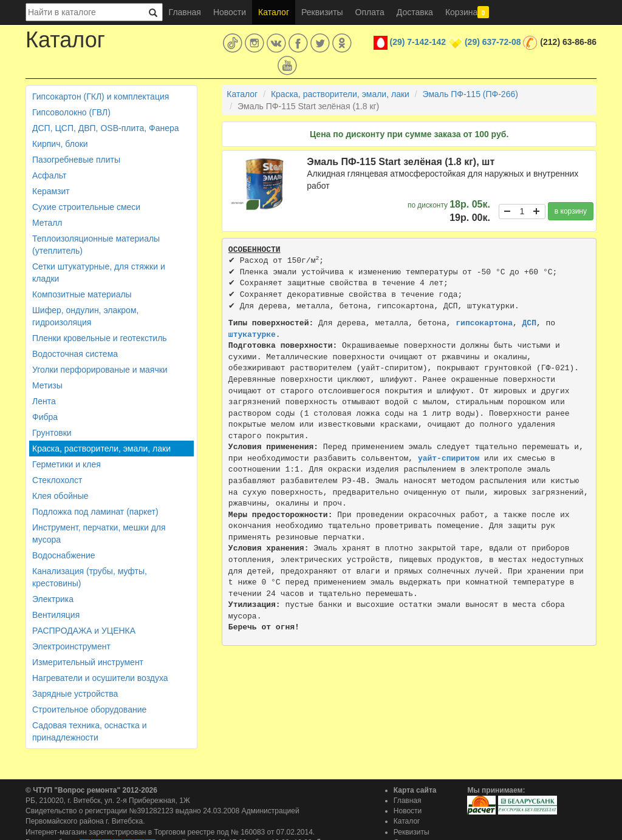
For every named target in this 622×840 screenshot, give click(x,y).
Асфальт (49, 175)
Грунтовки (52, 433)
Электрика (53, 599)
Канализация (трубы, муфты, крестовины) (90, 577)
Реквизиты (322, 12)
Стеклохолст (57, 480)
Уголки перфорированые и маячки (100, 370)
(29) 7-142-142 (418, 42)
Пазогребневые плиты (76, 160)
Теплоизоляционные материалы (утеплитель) (96, 245)
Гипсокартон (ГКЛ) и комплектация (101, 97)
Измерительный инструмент (88, 662)
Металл (47, 223)
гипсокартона (484, 323)
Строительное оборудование (89, 710)
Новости (230, 12)
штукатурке (252, 335)
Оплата (370, 12)
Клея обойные (60, 496)
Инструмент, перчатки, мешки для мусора (99, 533)
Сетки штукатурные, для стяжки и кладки (99, 273)
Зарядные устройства (75, 694)
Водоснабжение (64, 555)
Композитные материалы (82, 294)
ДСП (529, 323)
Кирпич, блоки (60, 144)
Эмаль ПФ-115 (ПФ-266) (470, 94)
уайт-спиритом (449, 459)
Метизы (47, 385)
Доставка (415, 12)
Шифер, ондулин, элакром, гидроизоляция (85, 316)
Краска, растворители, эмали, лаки (101, 449)
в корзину (571, 211)
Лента (44, 401)
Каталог (274, 12)
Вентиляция (56, 615)
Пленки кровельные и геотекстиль (100, 338)
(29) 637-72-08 (493, 42)
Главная (185, 12)
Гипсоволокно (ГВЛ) (71, 112)
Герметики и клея (67, 464)
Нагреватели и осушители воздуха (100, 678)
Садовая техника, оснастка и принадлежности (89, 731)
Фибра (45, 417)
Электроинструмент (71, 646)
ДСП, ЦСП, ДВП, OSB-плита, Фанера (106, 128)
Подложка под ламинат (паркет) (95, 512)
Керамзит (51, 191)
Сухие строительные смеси (86, 207)
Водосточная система (75, 354)
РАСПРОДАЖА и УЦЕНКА (84, 631)
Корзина (467, 12)
